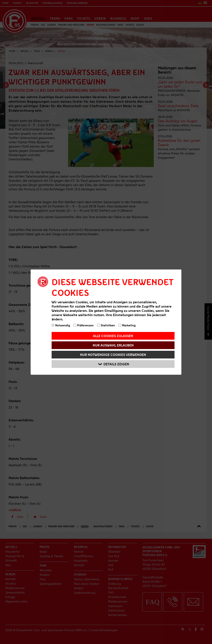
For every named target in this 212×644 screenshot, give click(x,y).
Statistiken (106, 325)
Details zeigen (114, 364)
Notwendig (61, 325)
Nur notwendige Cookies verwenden (113, 355)
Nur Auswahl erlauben (113, 345)
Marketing (127, 325)
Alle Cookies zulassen (113, 336)
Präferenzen (84, 325)
